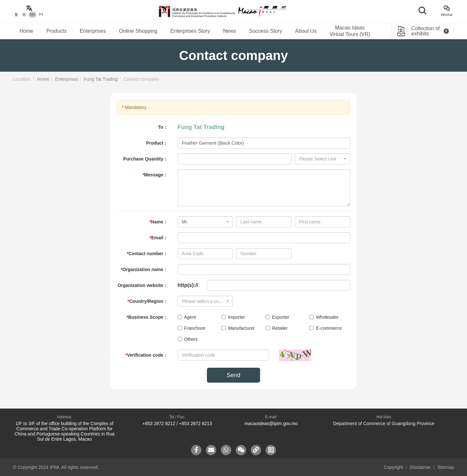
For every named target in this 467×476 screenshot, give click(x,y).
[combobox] (323, 159)
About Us (306, 31)
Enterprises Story (190, 31)
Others (188, 339)
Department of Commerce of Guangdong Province (384, 423)
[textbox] (321, 159)
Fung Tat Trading (101, 79)
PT (41, 15)
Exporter (277, 317)
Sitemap (446, 467)
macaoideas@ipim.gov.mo (271, 423)
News (230, 31)
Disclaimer (420, 467)
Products (57, 31)
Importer (233, 317)
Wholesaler (324, 317)
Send (233, 375)
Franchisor (192, 328)
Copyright (393, 467)
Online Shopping (138, 31)
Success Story (266, 31)
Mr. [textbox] (185, 222)
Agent (187, 317)
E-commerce (325, 328)
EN (33, 15)
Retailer (277, 328)
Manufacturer (238, 328)
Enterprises (93, 31)
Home (26, 31)
